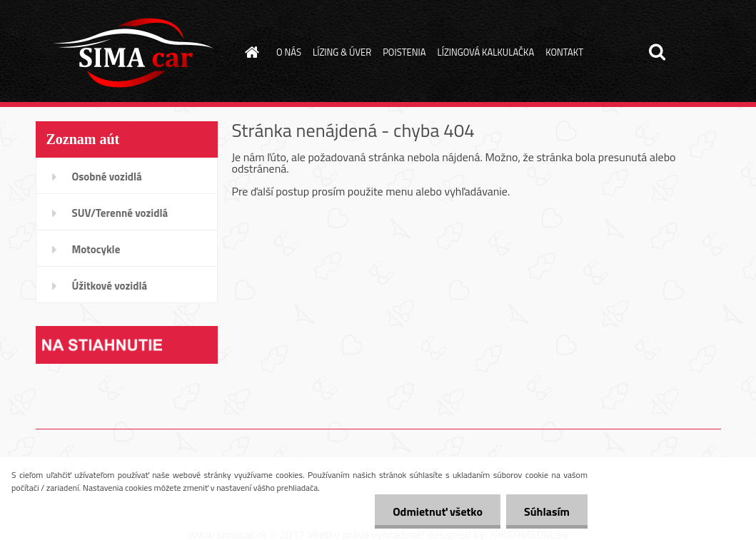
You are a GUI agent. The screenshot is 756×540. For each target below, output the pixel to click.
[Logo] (134, 53)
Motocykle (96, 249)
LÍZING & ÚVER (342, 52)
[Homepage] (249, 52)
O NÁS (289, 52)
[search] (657, 52)
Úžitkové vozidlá (110, 286)
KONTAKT (564, 52)
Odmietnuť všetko (438, 511)
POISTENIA (404, 52)
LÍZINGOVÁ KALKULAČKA (485, 52)
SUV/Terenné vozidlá (120, 213)
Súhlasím (547, 511)
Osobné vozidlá (107, 177)
